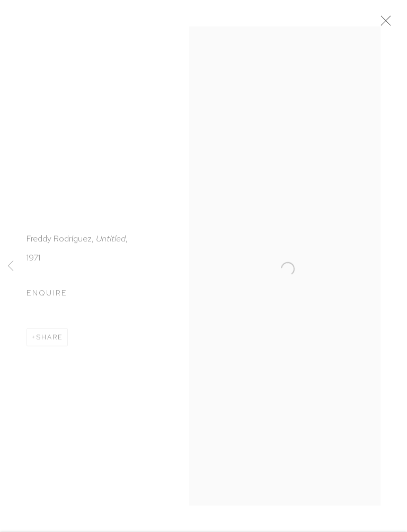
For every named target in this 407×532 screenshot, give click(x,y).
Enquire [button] (47, 295)
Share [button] (50, 340)
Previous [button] (11, 266)
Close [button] (389, 24)
